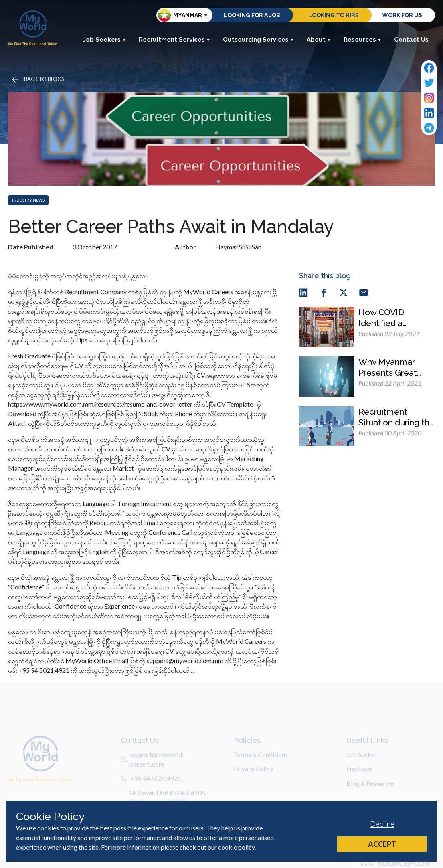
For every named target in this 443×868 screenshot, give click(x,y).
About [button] (319, 40)
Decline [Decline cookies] (382, 824)
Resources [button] (362, 40)
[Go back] (37, 79)
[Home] (33, 28)
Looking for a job (252, 15)
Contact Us (411, 40)
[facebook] (324, 292)
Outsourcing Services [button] (258, 40)
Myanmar (180, 15)
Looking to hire (334, 15)
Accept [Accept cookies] (382, 844)
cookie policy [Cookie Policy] (236, 847)
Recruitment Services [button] (174, 40)
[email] (364, 292)
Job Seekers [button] (104, 40)
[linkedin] (303, 292)
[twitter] (344, 292)
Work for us (402, 15)
